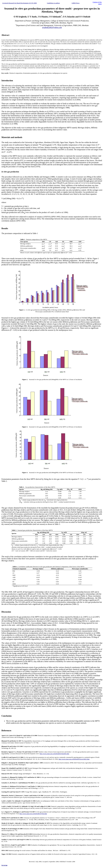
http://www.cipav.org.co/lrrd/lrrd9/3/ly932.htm (33, 814)
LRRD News (76, 3)
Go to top (4, 865)
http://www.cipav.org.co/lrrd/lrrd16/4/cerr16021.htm (74, 759)
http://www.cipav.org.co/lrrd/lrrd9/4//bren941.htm (54, 754)
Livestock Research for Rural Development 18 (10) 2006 (19, 3)
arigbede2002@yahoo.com (52, 27)
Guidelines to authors (53, 3)
